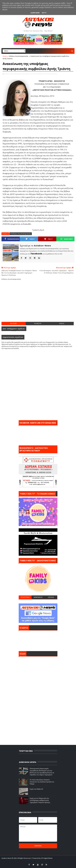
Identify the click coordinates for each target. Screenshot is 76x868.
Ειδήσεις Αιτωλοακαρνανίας (19, 56)
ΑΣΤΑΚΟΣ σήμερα (38, 640)
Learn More (35, 13)
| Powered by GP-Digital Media (42, 858)
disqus (62, 323)
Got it (44, 13)
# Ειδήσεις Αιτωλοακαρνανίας (21, 234)
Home (5, 56)
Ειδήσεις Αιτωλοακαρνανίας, (47, 74)
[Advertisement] (39, 303)
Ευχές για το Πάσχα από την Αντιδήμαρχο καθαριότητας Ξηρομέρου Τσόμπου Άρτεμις (40, 800)
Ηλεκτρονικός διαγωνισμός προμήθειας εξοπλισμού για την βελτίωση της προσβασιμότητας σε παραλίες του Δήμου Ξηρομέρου (42, 772)
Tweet (30, 239)
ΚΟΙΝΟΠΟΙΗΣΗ (12, 239)
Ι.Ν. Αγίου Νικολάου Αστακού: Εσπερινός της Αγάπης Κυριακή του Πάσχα (42, 782)
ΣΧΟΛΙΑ (51, 597)
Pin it (49, 239)
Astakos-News (7, 858)
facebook (38, 323)
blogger (14, 323)
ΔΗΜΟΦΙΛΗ (38, 597)
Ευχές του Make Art (36, 789)
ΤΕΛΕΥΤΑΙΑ (25, 597)
